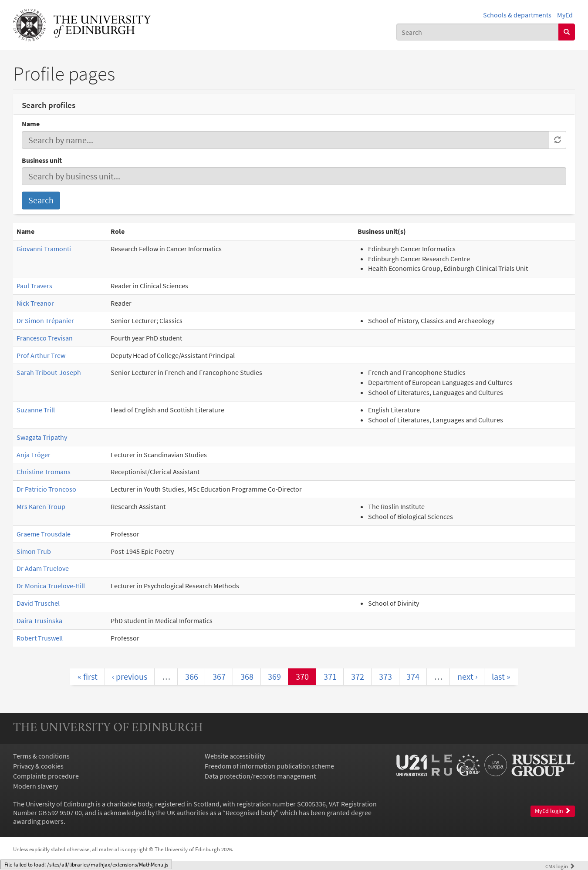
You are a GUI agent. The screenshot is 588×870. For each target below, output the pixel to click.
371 (330, 676)
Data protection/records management (260, 776)
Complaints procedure (46, 776)
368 (247, 676)
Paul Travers (34, 286)
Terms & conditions (41, 756)
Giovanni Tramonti (44, 249)
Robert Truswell (40, 638)
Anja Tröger (34, 455)
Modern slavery (35, 786)
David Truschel (38, 603)
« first (88, 676)
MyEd (565, 15)
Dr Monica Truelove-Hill (51, 586)
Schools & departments (517, 15)
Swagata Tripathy (42, 437)
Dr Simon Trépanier (45, 320)
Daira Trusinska (39, 620)
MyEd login (553, 811)
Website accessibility (235, 756)
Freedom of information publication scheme (269, 766)
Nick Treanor (35, 303)
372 (358, 676)
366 (192, 676)
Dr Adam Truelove (43, 568)
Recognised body (251, 813)
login (560, 866)
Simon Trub (34, 551)
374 (413, 676)
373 (385, 676)
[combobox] (478, 32)
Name (31, 124)
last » (501, 676)
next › (467, 676)
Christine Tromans (44, 472)
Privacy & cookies (38, 766)
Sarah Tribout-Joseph (49, 372)
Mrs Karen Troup (41, 506)
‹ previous (130, 676)
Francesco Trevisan (45, 338)
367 (219, 676)
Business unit (42, 160)
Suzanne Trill (36, 410)
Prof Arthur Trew (41, 355)
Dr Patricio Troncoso (46, 489)
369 (274, 676)
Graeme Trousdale (44, 534)
